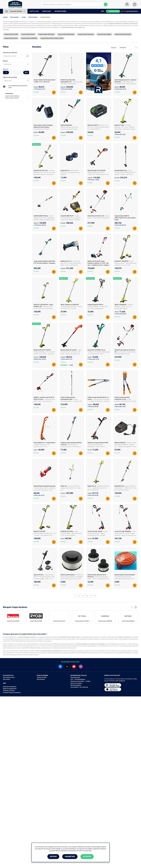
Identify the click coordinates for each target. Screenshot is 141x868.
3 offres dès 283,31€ (120, 225)
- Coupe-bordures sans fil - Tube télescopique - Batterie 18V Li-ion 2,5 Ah (125, 263)
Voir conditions (120, 681)
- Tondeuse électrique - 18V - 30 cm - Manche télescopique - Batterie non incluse (125, 127)
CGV (72, 679)
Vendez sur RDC (42, 677)
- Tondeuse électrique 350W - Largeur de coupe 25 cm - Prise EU (71, 307)
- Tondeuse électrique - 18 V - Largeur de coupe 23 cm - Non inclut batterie (98, 488)
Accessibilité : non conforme (79, 687)
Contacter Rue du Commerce (12, 693)
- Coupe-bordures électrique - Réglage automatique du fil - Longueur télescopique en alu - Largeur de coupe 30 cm (98, 535)
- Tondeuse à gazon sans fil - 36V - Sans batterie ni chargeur (44, 401)
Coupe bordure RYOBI (11, 34)
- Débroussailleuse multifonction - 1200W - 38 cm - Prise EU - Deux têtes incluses (126, 488)
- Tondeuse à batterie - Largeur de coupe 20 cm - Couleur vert (71, 488)
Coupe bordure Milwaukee (66, 34)
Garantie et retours (9, 691)
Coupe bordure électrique (86, 34)
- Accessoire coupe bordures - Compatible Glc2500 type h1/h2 (125, 577)
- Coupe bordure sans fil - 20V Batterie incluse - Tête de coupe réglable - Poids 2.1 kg (44, 577)
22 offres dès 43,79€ (120, 89)
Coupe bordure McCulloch (123, 34)
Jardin (24, 17)
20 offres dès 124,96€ (40, 359)
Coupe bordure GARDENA (29, 38)
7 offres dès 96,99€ (93, 407)
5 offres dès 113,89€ (93, 180)
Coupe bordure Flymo (11, 38)
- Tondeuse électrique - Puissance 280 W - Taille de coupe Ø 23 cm (125, 84)
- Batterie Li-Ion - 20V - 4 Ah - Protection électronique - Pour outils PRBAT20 (98, 127)
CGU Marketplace (80, 679)
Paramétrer (70, 857)
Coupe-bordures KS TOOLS (82, 621)
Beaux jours (36, 144)
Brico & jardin (15, 17)
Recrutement (41, 679)
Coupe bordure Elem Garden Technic (52, 38)
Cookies (88, 681)
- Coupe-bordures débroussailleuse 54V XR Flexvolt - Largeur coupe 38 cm (125, 172)
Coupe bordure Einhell (12, 98)
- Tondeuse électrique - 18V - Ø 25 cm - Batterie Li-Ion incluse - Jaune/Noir (45, 352)
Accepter (87, 857)
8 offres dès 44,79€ (39, 495)
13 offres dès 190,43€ (40, 225)
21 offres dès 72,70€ (93, 359)
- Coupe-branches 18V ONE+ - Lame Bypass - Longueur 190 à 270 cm (72, 84)
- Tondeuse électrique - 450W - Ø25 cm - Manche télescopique (98, 307)
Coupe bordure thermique (46, 34)
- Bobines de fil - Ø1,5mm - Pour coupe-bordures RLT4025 (70, 172)
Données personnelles (77, 681)
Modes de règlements (10, 689)
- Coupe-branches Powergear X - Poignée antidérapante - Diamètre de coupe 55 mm (99, 401)
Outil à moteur (33, 17)
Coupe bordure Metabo (12, 96)
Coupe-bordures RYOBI (36, 621)
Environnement (75, 677)
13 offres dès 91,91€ (66, 359)
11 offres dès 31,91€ (39, 89)
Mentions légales (76, 685)
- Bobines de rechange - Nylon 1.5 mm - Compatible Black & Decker (98, 579)
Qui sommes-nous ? (9, 677)
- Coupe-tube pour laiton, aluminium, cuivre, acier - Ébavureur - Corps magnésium (45, 490)
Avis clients (6, 679)
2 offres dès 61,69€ (120, 407)
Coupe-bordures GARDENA (105, 621)
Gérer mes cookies (76, 683)
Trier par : (114, 48)
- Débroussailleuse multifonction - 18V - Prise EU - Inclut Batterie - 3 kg (45, 533)
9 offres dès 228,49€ (66, 89)
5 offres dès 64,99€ (93, 495)
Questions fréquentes (10, 687)
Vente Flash (34, 11)
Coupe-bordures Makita (13, 621)
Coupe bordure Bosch (28, 34)
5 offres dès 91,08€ (120, 134)
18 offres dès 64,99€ (120, 314)
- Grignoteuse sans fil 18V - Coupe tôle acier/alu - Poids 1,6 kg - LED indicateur (71, 263)
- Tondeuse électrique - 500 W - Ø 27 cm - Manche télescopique (124, 307)
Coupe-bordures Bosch (59, 621)
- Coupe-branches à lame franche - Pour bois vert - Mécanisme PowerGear (125, 401)
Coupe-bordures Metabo (128, 621)
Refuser (53, 857)
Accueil (5, 17)
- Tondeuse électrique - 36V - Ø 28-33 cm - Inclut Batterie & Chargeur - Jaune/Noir (44, 172)
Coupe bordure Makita (104, 34)
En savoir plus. (88, 851)
